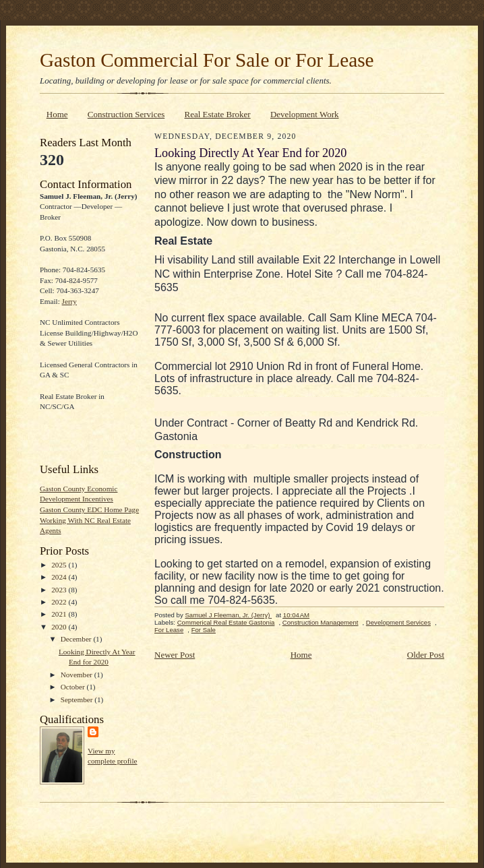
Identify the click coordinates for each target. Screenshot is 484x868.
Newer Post (175, 655)
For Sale (204, 630)
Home (57, 114)
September (78, 700)
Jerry (69, 301)
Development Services (398, 622)
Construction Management (321, 622)
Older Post (426, 655)
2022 (60, 602)
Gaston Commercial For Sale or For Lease (207, 60)
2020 (60, 627)
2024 (60, 577)
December (77, 639)
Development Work (305, 114)
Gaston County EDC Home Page (89, 509)
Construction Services (126, 114)
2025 (60, 565)
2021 (60, 614)
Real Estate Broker (218, 114)
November (78, 675)
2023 (60, 590)
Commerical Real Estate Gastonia (226, 622)
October (74, 687)
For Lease (169, 630)
